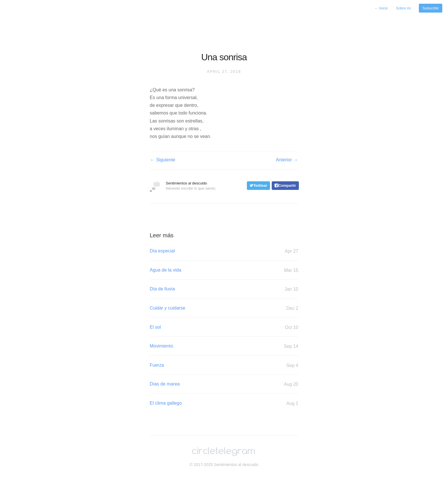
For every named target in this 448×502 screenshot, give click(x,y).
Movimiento (224, 346)
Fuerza (224, 365)
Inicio (381, 8)
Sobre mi (403, 8)
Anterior (287, 160)
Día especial (224, 251)
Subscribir (431, 8)
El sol (224, 327)
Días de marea (224, 384)
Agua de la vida (224, 270)
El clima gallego (224, 403)
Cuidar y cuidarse (224, 308)
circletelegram (223, 451)
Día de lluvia (224, 289)
